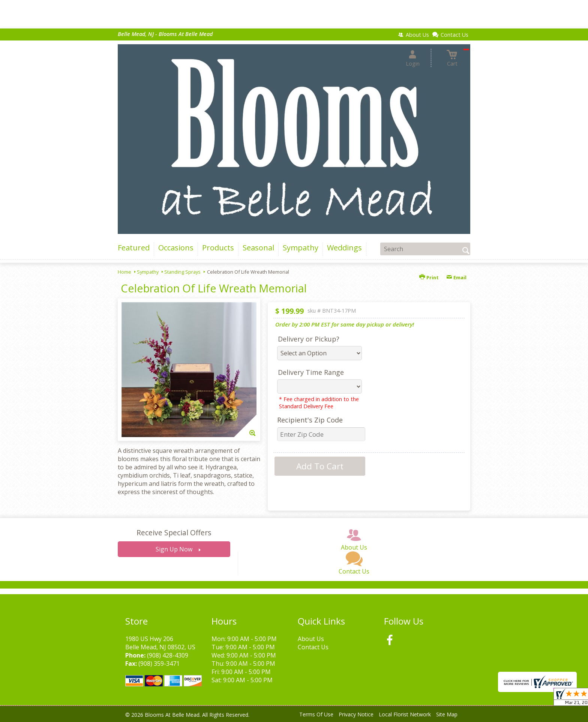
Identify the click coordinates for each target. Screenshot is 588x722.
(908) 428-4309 (168, 655)
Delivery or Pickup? (309, 339)
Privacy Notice (356, 714)
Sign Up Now (174, 549)
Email (456, 277)
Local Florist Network (405, 714)
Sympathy (148, 272)
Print (429, 277)
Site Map (447, 714)
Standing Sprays (182, 272)
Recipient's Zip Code (310, 420)
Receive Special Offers (174, 533)
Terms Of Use (316, 714)
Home (124, 272)
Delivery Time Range (311, 372)
